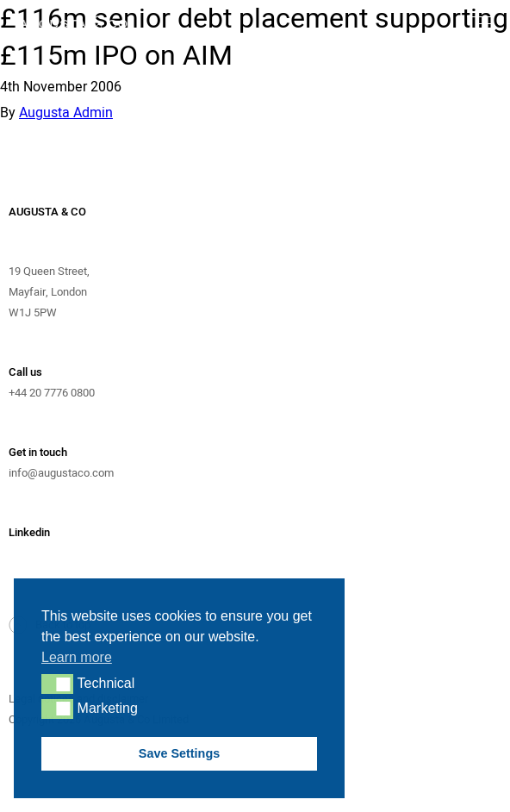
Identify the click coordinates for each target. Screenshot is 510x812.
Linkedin (29, 532)
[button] (57, 684)
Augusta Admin (66, 113)
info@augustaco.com (61, 473)
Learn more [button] (77, 657)
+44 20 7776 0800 (52, 393)
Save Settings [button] (179, 753)
